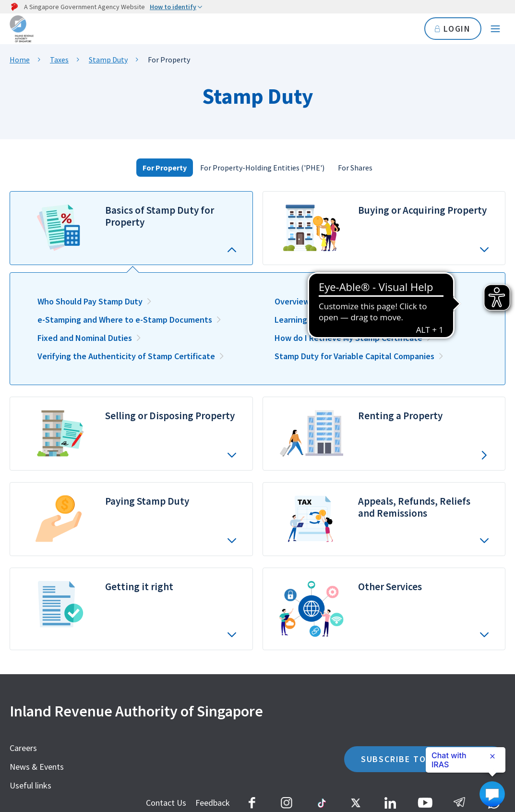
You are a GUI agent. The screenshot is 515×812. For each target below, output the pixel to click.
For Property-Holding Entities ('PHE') (262, 168)
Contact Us (166, 803)
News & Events (37, 767)
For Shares (355, 168)
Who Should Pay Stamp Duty (90, 301)
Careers (23, 748)
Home (20, 60)
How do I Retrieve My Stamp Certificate (348, 338)
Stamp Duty (108, 60)
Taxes (59, 60)
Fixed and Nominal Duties (85, 338)
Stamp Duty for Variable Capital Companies (354, 356)
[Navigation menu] (495, 29)
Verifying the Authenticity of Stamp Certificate (126, 356)
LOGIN (453, 29)
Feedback (213, 803)
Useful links (30, 785)
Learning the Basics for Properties (338, 320)
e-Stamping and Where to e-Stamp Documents (125, 320)
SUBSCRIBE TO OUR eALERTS (425, 759)
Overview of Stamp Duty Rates (332, 301)
